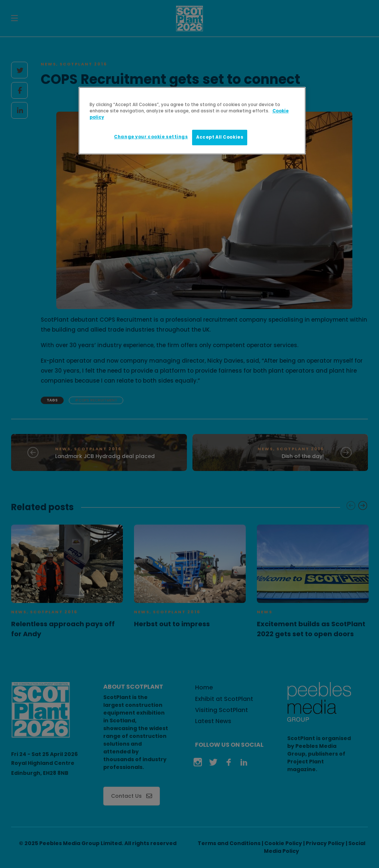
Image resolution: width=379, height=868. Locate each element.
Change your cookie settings (151, 137)
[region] (192, 121)
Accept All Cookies (220, 137)
